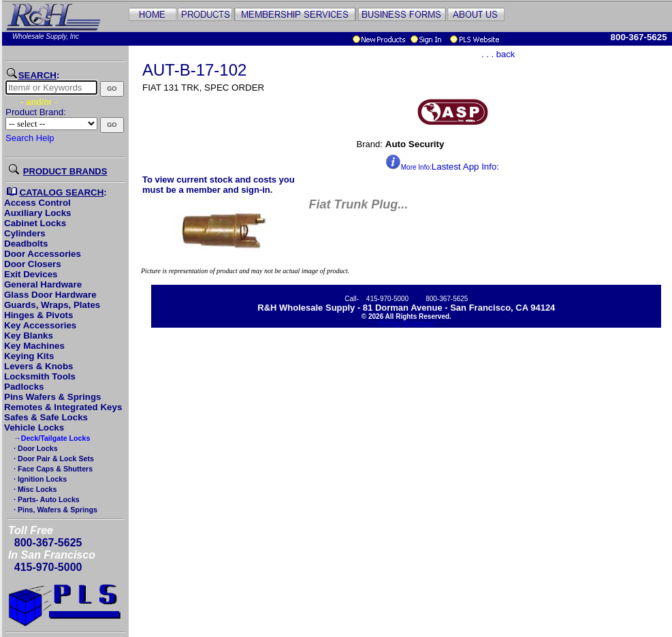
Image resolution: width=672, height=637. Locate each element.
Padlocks (24, 387)
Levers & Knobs (38, 366)
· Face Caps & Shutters (52, 469)
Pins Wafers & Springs (52, 397)
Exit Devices (31, 274)
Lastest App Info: (442, 167)
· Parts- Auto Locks (46, 499)
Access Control (37, 203)
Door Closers (33, 264)
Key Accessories (40, 325)
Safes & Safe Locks (46, 417)
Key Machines (34, 346)
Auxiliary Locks (38, 213)
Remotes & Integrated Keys (63, 407)
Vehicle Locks (34, 428)
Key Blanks (29, 336)
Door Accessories (43, 254)
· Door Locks (35, 448)
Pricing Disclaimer (406, 324)
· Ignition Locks (39, 479)
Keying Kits (29, 356)
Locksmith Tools (40, 376)
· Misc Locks (34, 489)
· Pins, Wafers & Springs (54, 510)
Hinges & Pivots (38, 315)
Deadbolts (26, 244)
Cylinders (25, 233)
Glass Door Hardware (50, 295)
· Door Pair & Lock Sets (53, 459)
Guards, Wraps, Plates (52, 305)
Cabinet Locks (35, 223)
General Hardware (43, 284)
